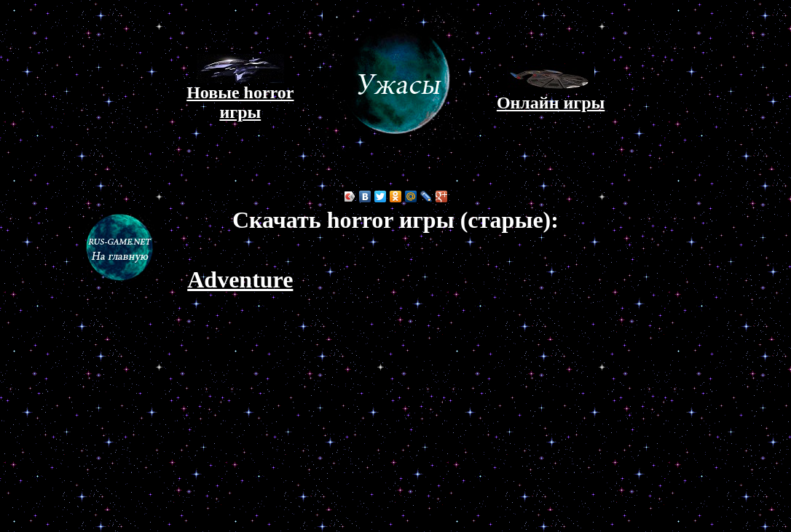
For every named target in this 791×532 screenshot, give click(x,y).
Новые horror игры (240, 95)
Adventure (240, 279)
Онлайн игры (551, 95)
